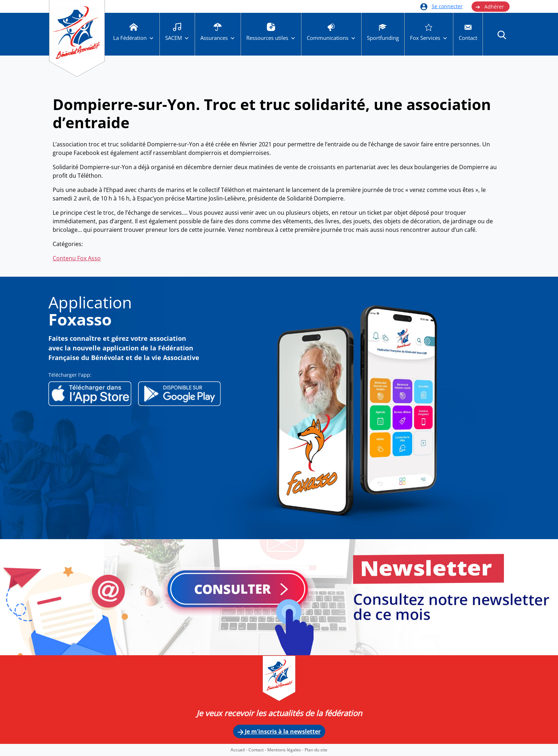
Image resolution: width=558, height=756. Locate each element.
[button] (502, 35)
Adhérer (490, 7)
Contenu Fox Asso (77, 258)
